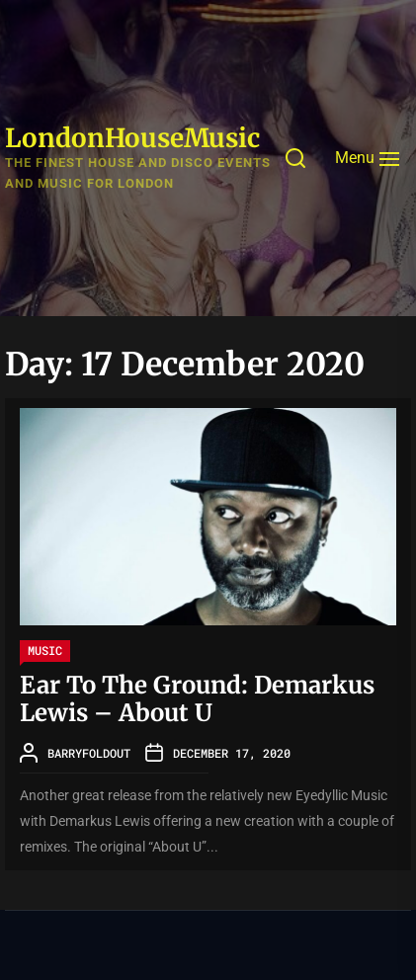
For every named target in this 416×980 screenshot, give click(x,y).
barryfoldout (89, 753)
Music (45, 650)
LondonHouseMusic (132, 138)
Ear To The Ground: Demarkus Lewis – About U (197, 699)
